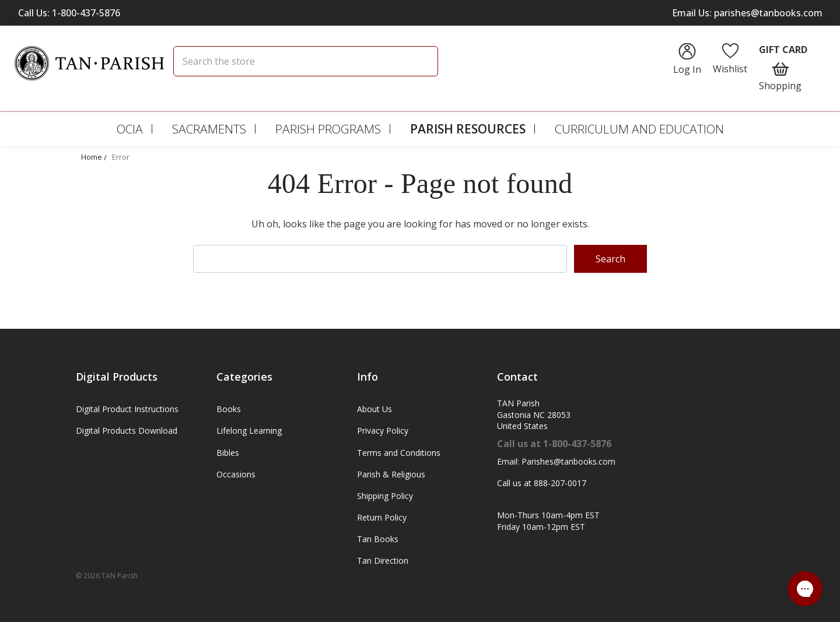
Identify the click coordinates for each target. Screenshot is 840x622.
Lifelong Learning (249, 431)
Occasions (236, 474)
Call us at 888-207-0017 (542, 483)
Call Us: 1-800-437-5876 (69, 13)
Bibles (228, 453)
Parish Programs (328, 129)
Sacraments (209, 129)
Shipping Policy (385, 496)
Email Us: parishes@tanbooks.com (747, 13)
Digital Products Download (127, 431)
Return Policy (382, 517)
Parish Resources (468, 129)
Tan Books (378, 539)
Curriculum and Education (639, 129)
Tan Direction (383, 560)
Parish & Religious (391, 474)
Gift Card (783, 50)
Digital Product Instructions (127, 409)
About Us (374, 409)
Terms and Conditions (399, 453)
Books (229, 409)
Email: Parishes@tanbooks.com (556, 461)
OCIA (130, 129)
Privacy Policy (383, 431)
